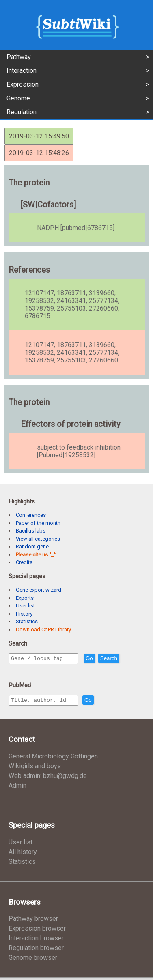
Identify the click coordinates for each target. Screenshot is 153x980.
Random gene (32, 546)
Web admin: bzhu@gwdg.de (48, 778)
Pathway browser (33, 921)
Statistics (27, 621)
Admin (17, 788)
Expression (23, 84)
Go (107, 659)
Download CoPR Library (43, 630)
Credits (24, 562)
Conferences (31, 515)
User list (25, 606)
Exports (25, 598)
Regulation (22, 112)
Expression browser (37, 931)
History (24, 614)
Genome (18, 98)
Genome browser (33, 960)
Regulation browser (36, 950)
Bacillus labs (31, 531)
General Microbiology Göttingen (53, 759)
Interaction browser (36, 941)
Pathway (19, 57)
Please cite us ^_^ (36, 555)
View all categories (38, 539)
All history (23, 854)
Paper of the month (38, 523)
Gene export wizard (39, 590)
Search (126, 659)
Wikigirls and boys (35, 768)
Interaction (22, 71)
